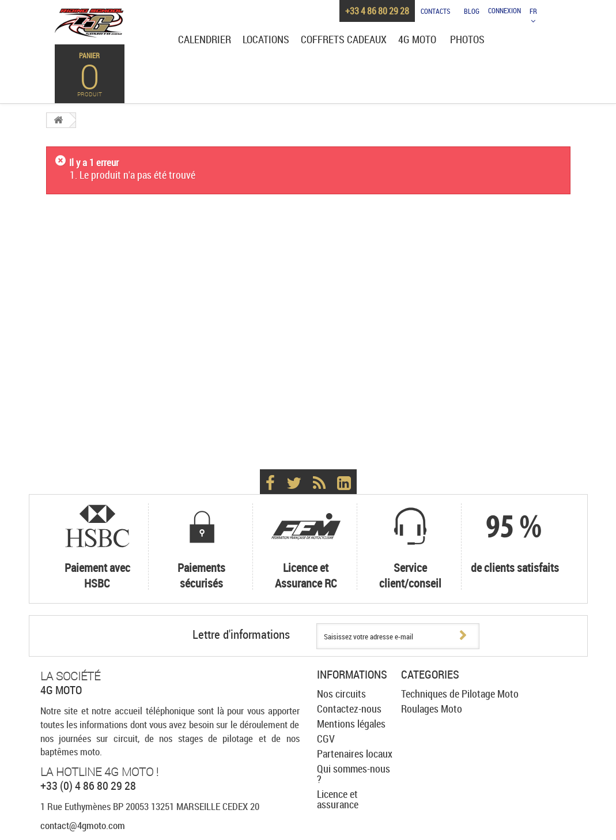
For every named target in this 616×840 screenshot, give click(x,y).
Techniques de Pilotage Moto (460, 694)
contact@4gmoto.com (83, 825)
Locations (266, 39)
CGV (326, 739)
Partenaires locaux (355, 754)
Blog (472, 11)
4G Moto (417, 39)
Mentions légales (351, 724)
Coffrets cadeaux (344, 39)
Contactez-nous (349, 709)
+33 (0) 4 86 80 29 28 (88, 786)
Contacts (435, 11)
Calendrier (205, 39)
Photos (467, 39)
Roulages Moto (432, 709)
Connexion (504, 11)
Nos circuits (341, 694)
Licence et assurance (338, 799)
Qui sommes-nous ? (354, 774)
